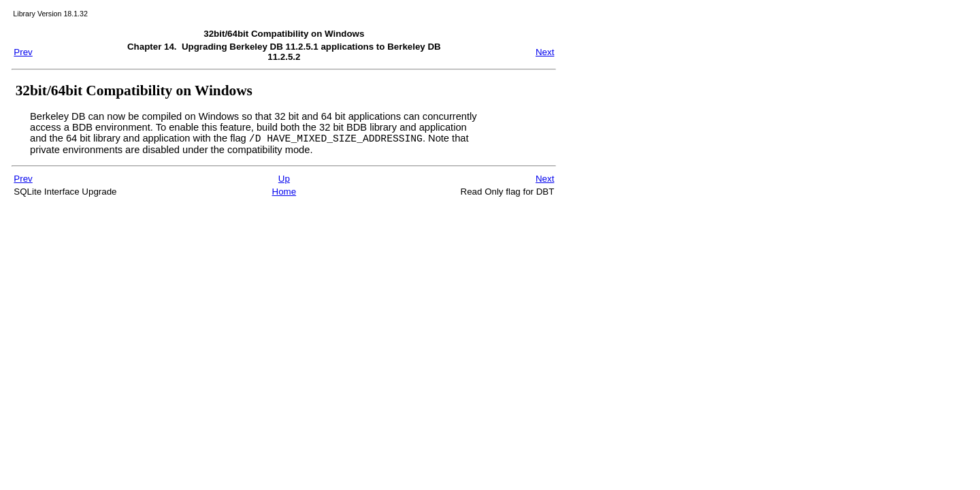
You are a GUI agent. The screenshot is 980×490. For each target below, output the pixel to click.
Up (284, 181)
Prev (23, 52)
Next (545, 52)
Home (284, 194)
